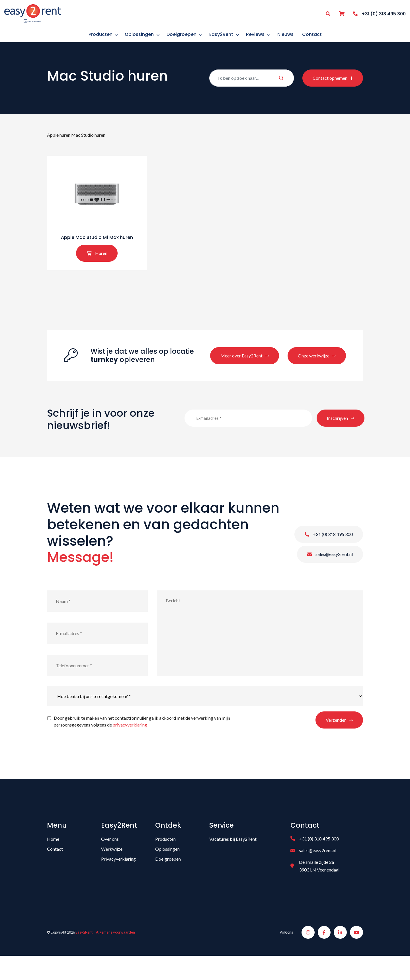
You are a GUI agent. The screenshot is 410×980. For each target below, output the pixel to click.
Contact (55, 869)
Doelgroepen (168, 879)
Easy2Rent (84, 954)
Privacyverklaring (118, 879)
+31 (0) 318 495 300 (329, 554)
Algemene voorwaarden (115, 954)
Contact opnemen (330, 86)
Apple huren (59, 143)
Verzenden (336, 740)
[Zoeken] (252, 86)
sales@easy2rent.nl (330, 574)
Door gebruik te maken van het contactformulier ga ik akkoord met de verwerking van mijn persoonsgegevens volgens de (142, 741)
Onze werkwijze (314, 376)
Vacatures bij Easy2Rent (233, 859)
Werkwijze (112, 869)
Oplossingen (167, 869)
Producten (165, 859)
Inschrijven (337, 438)
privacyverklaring (130, 745)
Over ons (110, 859)
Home (53, 859)
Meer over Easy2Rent (241, 376)
